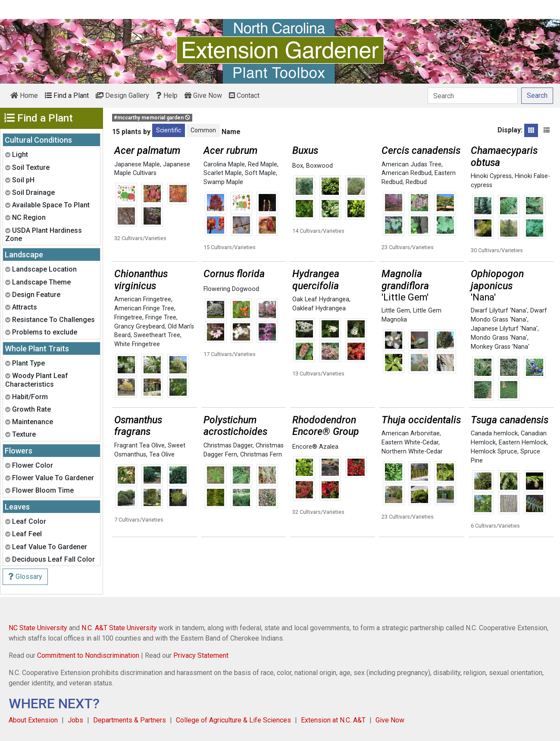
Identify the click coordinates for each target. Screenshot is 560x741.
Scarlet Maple (223, 173)
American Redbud (407, 173)
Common (203, 130)
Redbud (416, 182)
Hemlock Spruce (494, 452)
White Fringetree (137, 344)
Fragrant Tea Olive (139, 446)
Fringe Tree (161, 317)
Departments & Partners (130, 720)
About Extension (33, 720)
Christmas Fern (261, 455)
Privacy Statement (201, 655)
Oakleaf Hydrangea (319, 308)
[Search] (473, 96)
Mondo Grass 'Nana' (499, 338)
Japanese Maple (137, 164)
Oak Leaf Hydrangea (321, 299)
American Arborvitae (411, 433)
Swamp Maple (223, 182)
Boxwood (319, 166)
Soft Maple (260, 173)
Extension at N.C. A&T (333, 720)
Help (167, 95)
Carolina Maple (224, 164)
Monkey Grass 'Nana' (500, 347)
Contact (244, 95)
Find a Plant (67, 95)
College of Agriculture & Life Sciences (233, 720)
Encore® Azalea (315, 447)
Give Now (203, 95)
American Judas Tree (411, 164)
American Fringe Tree (144, 308)
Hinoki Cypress (491, 176)
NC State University (38, 628)
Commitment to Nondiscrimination (88, 655)
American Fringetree (143, 299)
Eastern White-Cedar (410, 442)
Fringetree (128, 317)
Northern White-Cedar (412, 452)
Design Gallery (122, 95)
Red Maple (263, 164)
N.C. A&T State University (119, 628)
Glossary (25, 577)
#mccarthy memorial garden (152, 118)
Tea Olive (162, 455)
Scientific (169, 130)
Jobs (75, 720)
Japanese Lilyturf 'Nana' (504, 329)
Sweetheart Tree (157, 335)
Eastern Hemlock (523, 442)
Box (298, 166)
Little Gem (396, 311)
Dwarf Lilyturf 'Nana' (499, 311)
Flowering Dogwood (231, 289)
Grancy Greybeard (139, 327)
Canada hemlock (494, 433)
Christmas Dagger (228, 446)
